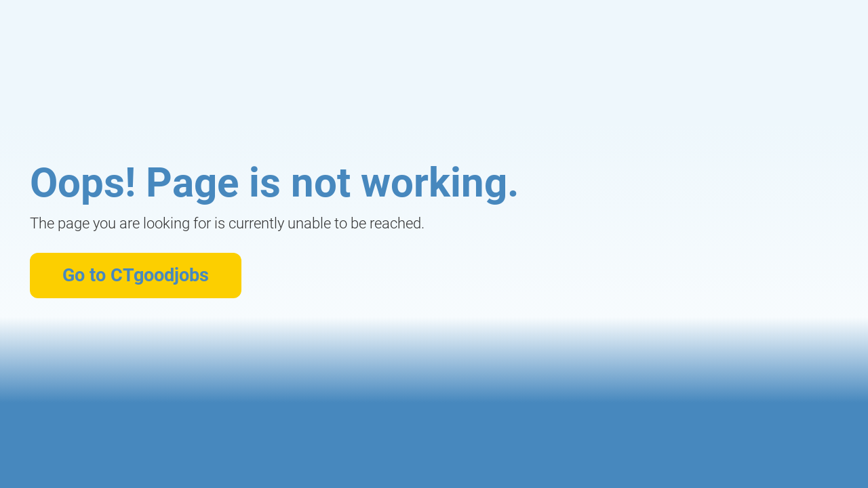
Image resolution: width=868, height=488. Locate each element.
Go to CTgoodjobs (136, 275)
